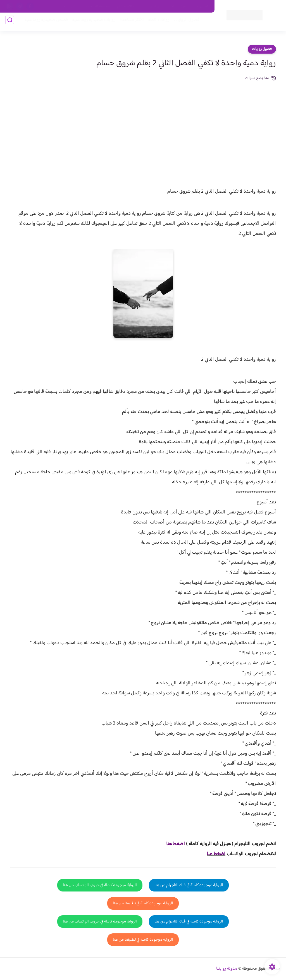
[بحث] (10, 23)
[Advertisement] (143, 123)
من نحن (156, 6)
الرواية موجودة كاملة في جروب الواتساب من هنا (100, 885)
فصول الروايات (184, 23)
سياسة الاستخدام (130, 6)
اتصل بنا (202, 6)
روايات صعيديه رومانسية (91, 23)
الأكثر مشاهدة (129, 23)
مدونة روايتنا (227, 969)
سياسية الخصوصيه (96, 6)
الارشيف (70, 6)
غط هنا (173, 844)
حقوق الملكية (179, 6)
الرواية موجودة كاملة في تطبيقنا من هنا (143, 903)
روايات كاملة (156, 23)
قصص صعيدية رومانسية (43, 23)
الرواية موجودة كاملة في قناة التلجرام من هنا (189, 885)
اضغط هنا (216, 854)
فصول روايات (262, 49)
